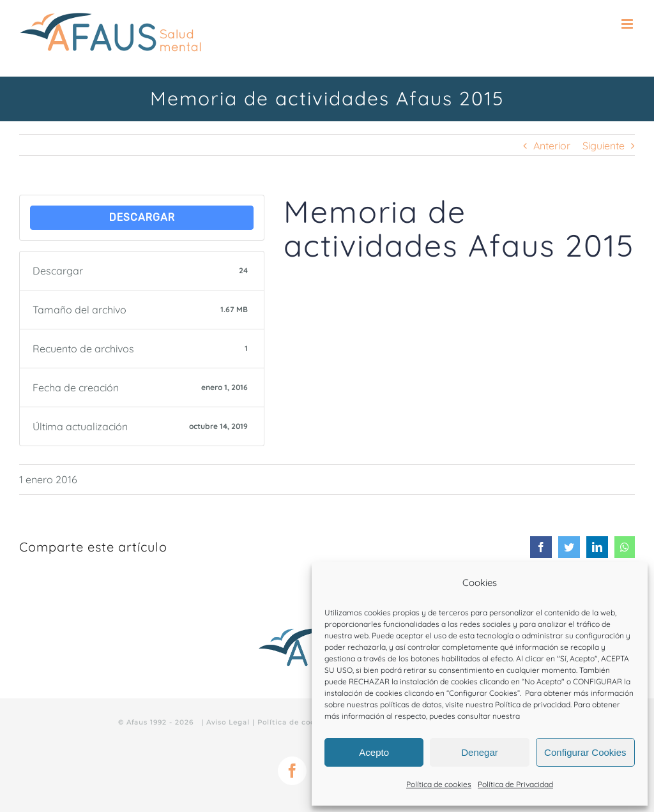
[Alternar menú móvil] (628, 24)
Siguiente (604, 146)
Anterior (552, 146)
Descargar (142, 217)
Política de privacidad (533, 704)
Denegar (480, 752)
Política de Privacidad (515, 784)
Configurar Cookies (585, 752)
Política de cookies (439, 784)
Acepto (374, 752)
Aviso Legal (228, 722)
